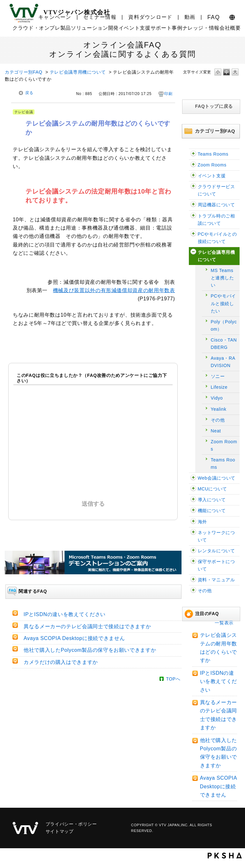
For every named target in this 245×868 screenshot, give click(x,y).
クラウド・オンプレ (36, 28)
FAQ (214, 17)
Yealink (219, 409)
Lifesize (219, 387)
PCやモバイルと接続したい (223, 303)
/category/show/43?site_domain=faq (193, 551)
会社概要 (230, 28)
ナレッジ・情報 (201, 28)
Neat (216, 431)
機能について (212, 511)
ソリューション (89, 28)
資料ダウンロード (150, 17)
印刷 (168, 94)
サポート (161, 28)
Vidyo (217, 398)
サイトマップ (60, 831)
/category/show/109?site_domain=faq (193, 176)
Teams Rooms (213, 154)
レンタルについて (216, 551)
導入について (212, 500)
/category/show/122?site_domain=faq (193, 165)
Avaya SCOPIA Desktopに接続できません (219, 786)
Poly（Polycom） (224, 325)
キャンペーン (55, 17)
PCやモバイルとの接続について (217, 238)
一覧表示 (224, 623)
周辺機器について (216, 205)
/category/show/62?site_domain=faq (193, 205)
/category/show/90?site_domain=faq (193, 522)
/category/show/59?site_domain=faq (193, 580)
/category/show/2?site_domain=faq (193, 234)
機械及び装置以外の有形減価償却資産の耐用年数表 (114, 290)
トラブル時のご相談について (216, 220)
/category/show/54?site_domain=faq (193, 187)
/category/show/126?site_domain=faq (193, 154)
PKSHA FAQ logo (225, 856)
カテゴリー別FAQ (24, 72)
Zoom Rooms (212, 165)
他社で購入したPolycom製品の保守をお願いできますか (90, 650)
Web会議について (217, 478)
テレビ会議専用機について (78, 72)
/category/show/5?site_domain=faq (193, 252)
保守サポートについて (216, 565)
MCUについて (212, 489)
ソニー (218, 376)
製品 (66, 28)
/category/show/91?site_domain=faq (193, 511)
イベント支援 (135, 28)
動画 (190, 17)
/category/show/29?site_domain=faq (193, 216)
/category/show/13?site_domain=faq (193, 478)
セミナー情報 (100, 17)
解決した (63, 414)
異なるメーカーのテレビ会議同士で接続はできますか (87, 626)
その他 (218, 420)
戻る (29, 93)
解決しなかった (95, 464)
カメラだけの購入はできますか (61, 662)
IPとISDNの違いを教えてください (219, 681)
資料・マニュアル (216, 580)
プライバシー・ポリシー (71, 824)
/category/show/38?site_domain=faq (193, 562)
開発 (113, 28)
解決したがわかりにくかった (119, 414)
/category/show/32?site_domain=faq (193, 500)
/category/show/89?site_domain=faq (193, 533)
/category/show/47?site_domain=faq (193, 591)
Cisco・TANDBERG (224, 344)
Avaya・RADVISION (223, 362)
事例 (177, 28)
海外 (202, 522)
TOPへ (173, 679)
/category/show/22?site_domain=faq (193, 489)
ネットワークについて (216, 536)
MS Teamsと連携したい (223, 278)
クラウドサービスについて (216, 190)
